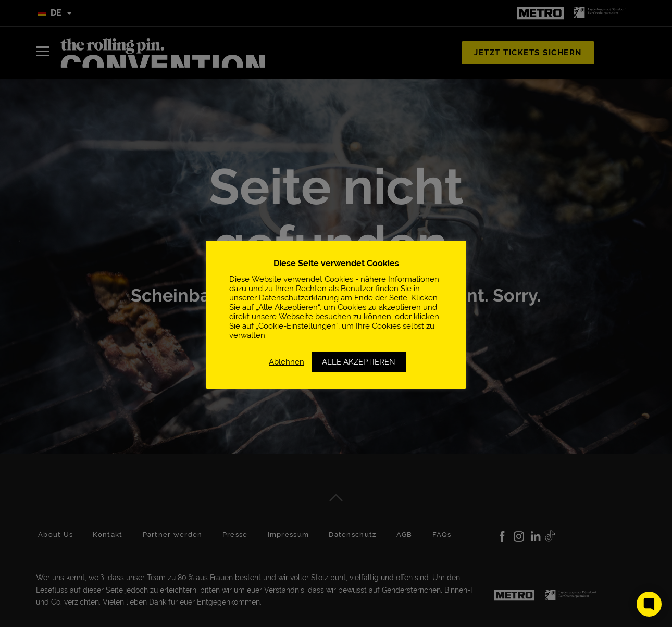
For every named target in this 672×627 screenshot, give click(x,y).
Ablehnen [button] (287, 362)
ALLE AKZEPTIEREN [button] (359, 362)
